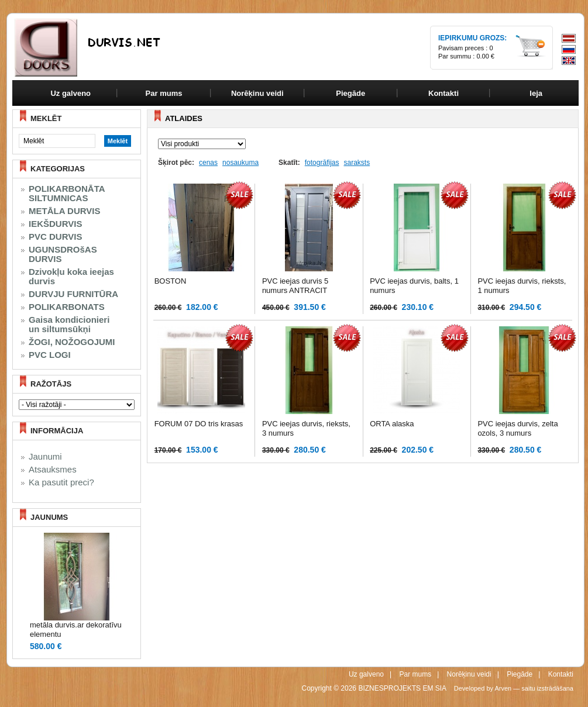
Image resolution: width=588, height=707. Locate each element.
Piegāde (520, 674)
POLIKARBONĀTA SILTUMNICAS (67, 194)
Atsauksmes (53, 470)
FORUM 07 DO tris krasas (199, 424)
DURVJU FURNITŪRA (73, 294)
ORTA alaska (392, 424)
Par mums (415, 674)
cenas (208, 163)
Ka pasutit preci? (61, 482)
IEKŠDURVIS (55, 224)
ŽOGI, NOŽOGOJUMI (72, 342)
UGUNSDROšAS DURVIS (63, 254)
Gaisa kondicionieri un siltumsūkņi (69, 325)
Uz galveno (71, 93)
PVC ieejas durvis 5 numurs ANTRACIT (295, 286)
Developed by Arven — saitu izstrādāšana (514, 688)
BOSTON (171, 281)
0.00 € (485, 56)
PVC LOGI (50, 355)
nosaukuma (240, 163)
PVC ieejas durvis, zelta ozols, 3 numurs (517, 428)
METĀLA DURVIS (65, 211)
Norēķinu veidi (469, 674)
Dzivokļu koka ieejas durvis (71, 277)
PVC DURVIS (55, 237)
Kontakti (561, 674)
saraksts (357, 163)
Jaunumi (45, 457)
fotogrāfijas (322, 163)
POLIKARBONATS (67, 307)
